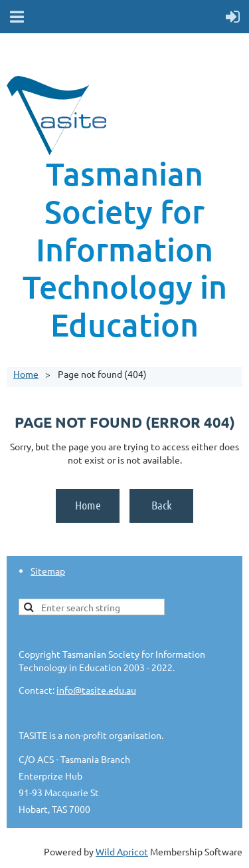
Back (162, 505)
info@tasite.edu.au (96, 690)
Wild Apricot (122, 851)
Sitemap (48, 571)
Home (26, 374)
